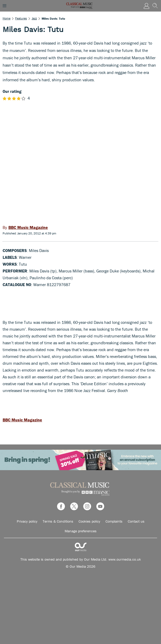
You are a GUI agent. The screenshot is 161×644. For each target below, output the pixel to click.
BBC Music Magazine (22, 420)
